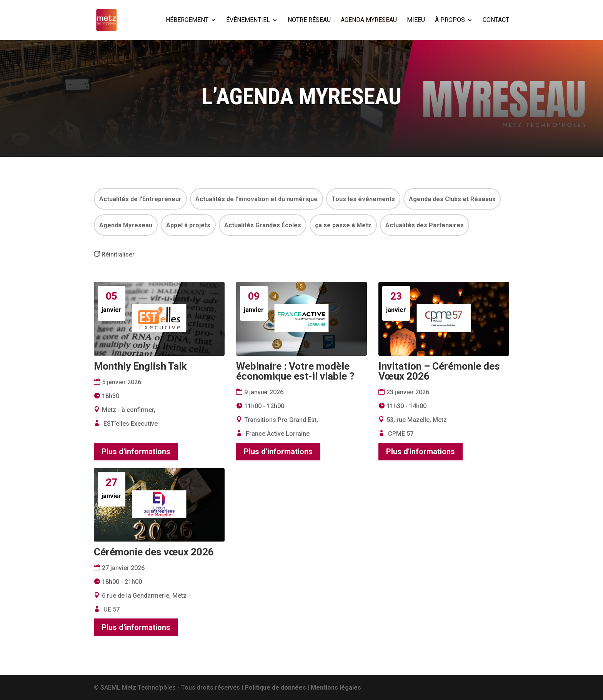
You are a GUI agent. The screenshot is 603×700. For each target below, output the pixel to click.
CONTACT (496, 20)
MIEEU (416, 20)
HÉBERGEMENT (187, 20)
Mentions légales (336, 687)
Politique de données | (278, 687)
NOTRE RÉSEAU (309, 20)
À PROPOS (450, 20)
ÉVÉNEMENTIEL (248, 20)
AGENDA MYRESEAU (369, 20)
